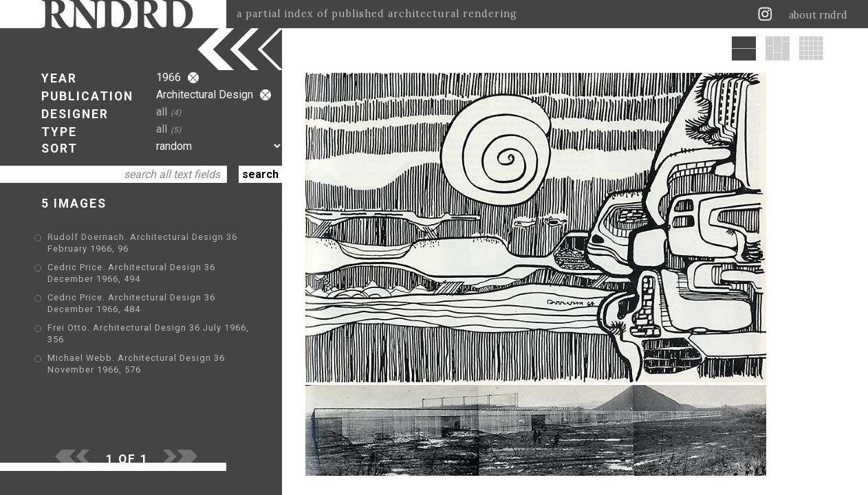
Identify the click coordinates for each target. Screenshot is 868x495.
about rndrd (818, 15)
